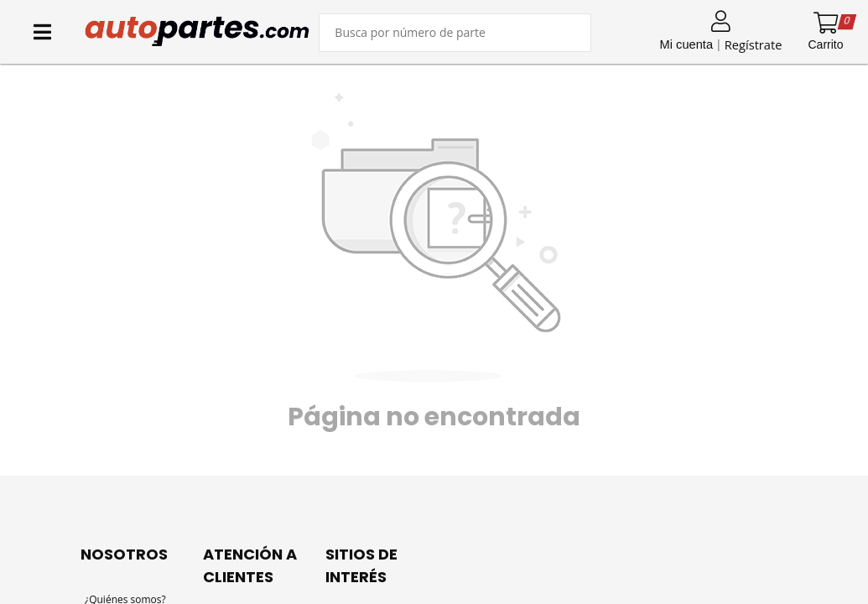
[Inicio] (197, 31)
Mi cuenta (687, 44)
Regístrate (754, 44)
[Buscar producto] (455, 33)
